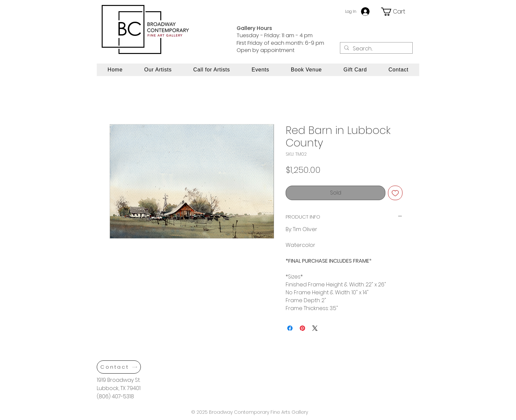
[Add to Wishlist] (395, 193)
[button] (397, 12)
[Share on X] (315, 328)
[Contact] (119, 367)
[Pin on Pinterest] (302, 328)
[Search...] (376, 49)
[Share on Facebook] (290, 328)
